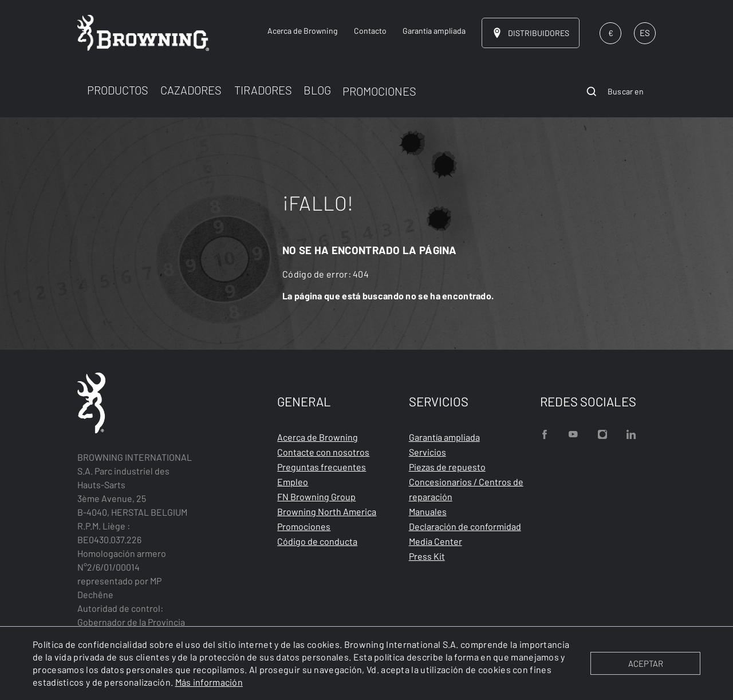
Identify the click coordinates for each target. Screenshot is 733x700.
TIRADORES (263, 90)
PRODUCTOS (118, 90)
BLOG (317, 90)
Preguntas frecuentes (322, 467)
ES (645, 33)
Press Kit (427, 556)
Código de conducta (317, 541)
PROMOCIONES (379, 91)
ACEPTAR (646, 663)
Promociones (304, 526)
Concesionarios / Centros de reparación (466, 489)
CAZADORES (191, 90)
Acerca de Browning (318, 437)
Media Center (436, 541)
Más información (209, 682)
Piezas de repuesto (447, 467)
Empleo (293, 482)
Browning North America (327, 511)
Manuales (428, 511)
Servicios (427, 452)
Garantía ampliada (444, 437)
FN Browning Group (316, 497)
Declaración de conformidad (465, 526)
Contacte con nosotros (323, 452)
